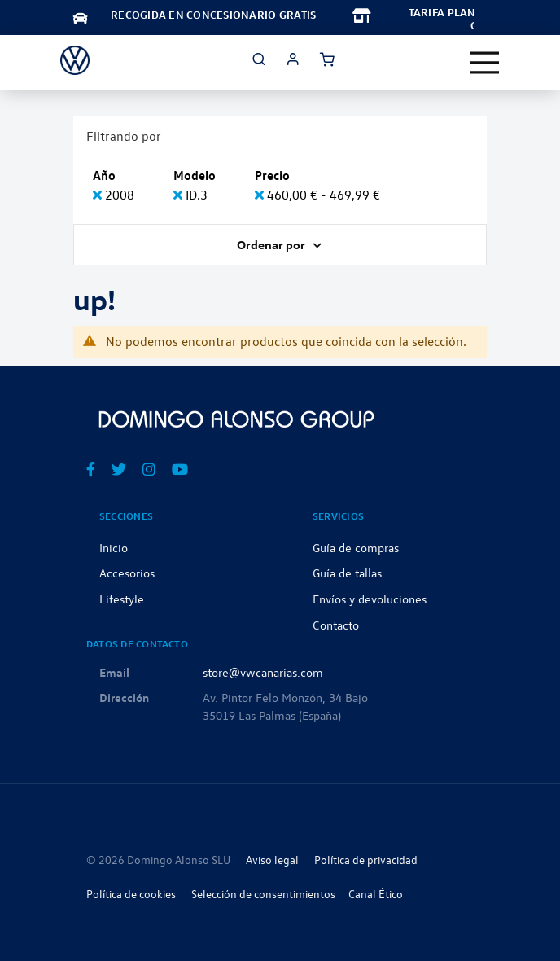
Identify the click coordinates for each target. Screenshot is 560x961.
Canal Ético (376, 894)
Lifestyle (122, 599)
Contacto (336, 625)
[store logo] (75, 60)
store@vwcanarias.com (263, 672)
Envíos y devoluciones (370, 599)
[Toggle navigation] (484, 63)
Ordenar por (272, 244)
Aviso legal (272, 860)
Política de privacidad (366, 860)
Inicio (114, 547)
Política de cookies (131, 894)
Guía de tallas (347, 573)
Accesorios (127, 573)
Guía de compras (356, 547)
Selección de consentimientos (263, 894)
